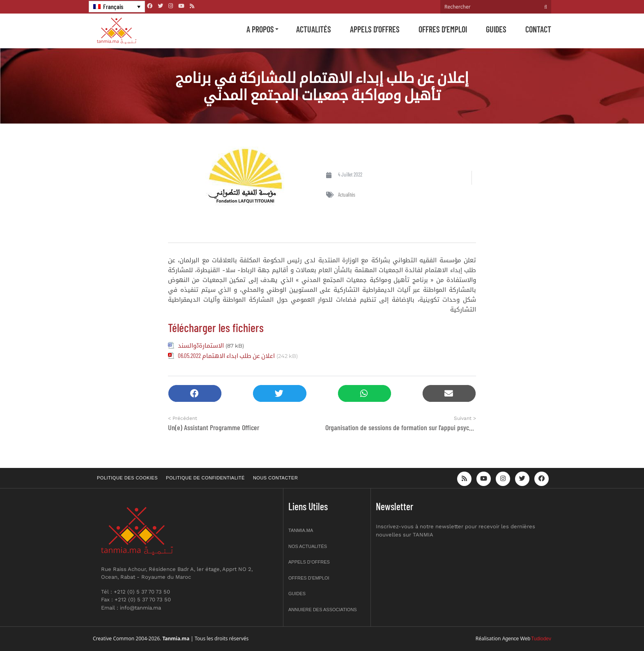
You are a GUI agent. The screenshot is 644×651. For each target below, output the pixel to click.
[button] (195, 393)
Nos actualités (308, 546)
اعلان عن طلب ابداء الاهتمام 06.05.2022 (226, 355)
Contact (538, 29)
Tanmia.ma (301, 530)
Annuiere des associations (323, 610)
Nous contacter (275, 478)
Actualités (314, 29)
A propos (260, 29)
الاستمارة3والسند (201, 345)
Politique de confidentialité (205, 478)
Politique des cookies (127, 478)
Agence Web (516, 639)
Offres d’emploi (443, 29)
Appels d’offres (375, 29)
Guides (496, 29)
